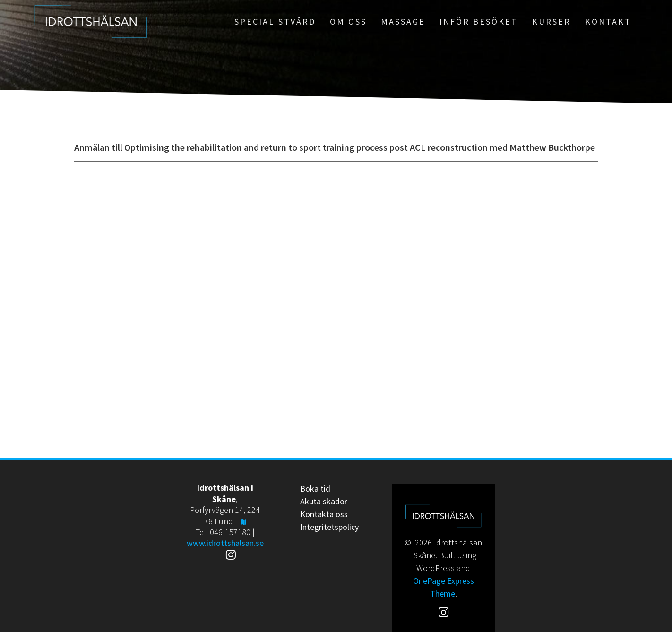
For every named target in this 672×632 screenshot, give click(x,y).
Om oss (348, 22)
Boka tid (315, 489)
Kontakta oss (324, 514)
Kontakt (608, 22)
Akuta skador (324, 501)
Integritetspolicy (329, 527)
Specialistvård (275, 22)
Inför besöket (479, 22)
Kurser (551, 22)
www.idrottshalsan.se (225, 543)
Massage (403, 22)
